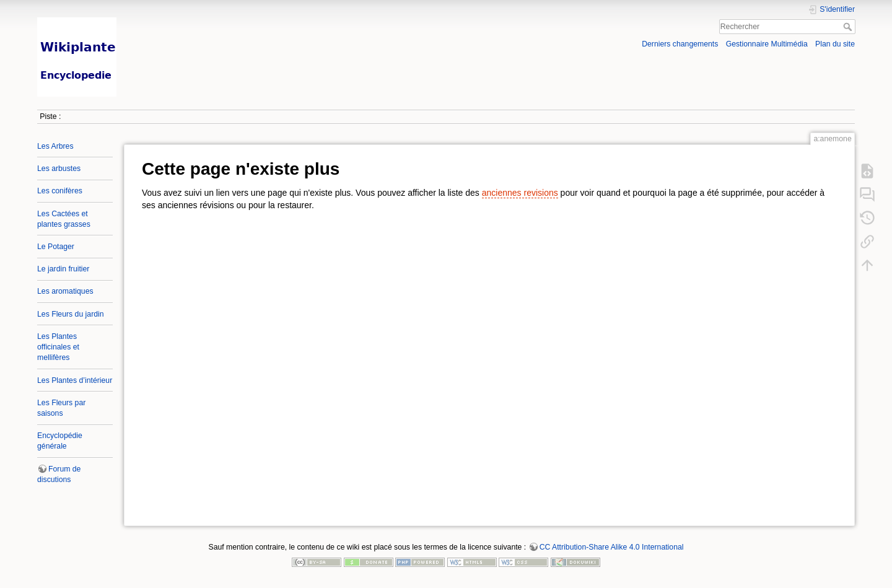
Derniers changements (680, 44)
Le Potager (56, 247)
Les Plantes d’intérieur (75, 380)
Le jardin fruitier (63, 269)
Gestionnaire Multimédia (767, 44)
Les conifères (60, 191)
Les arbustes (59, 169)
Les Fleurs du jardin (71, 314)
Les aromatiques (65, 291)
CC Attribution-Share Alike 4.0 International (612, 547)
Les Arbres (55, 146)
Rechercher (849, 27)
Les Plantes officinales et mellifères (58, 347)
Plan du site (835, 44)
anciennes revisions (520, 193)
